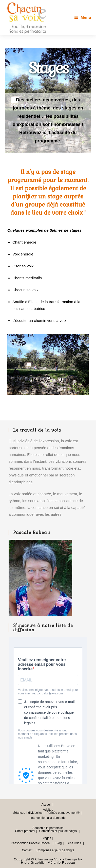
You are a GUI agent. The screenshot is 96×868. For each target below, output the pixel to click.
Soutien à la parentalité (48, 828)
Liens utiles (73, 843)
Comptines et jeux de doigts (58, 831)
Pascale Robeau (40, 843)
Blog (59, 843)
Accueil (46, 805)
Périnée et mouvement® (63, 813)
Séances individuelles (28, 813)
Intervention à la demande (48, 818)
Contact (27, 850)
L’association (20, 843)
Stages (46, 838)
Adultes (48, 810)
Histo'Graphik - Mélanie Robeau (48, 863)
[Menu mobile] (83, 17)
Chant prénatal (25, 831)
